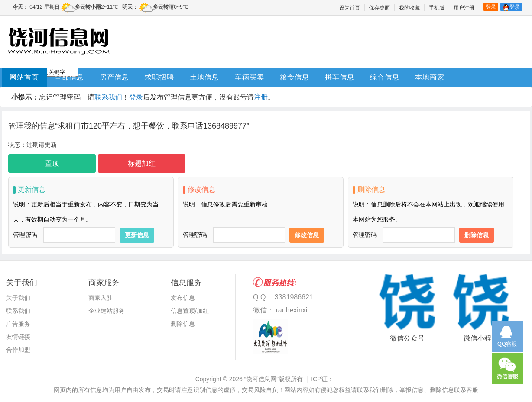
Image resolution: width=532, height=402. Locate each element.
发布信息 (183, 298)
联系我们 (108, 97)
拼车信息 (340, 77)
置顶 (52, 163)
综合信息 (385, 77)
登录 (491, 7)
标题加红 (142, 163)
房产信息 (114, 77)
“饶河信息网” (261, 379)
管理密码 (25, 235)
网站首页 (24, 77)
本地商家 (430, 77)
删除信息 (183, 324)
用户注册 (464, 8)
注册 (261, 97)
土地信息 (204, 77)
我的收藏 (409, 8)
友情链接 (18, 337)
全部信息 (69, 77)
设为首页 (350, 8)
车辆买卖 (250, 77)
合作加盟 (18, 350)
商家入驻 (101, 298)
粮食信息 (295, 77)
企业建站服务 (107, 311)
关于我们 (18, 298)
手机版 (437, 8)
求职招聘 (159, 77)
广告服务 (18, 324)
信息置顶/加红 (190, 311)
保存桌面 (380, 8)
